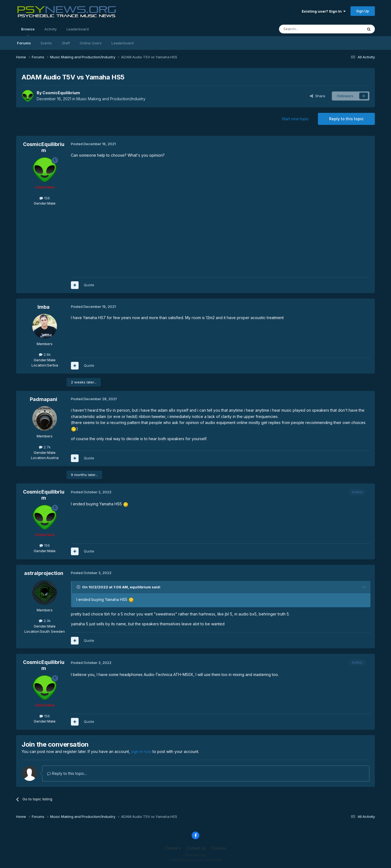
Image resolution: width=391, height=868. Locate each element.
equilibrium (140, 587)
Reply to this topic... (67, 773)
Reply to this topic (346, 119)
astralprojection (44, 573)
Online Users (91, 43)
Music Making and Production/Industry (111, 99)
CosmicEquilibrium (61, 93)
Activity (51, 29)
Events (46, 43)
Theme (173, 848)
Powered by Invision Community (196, 860)
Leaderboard (123, 43)
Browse (28, 31)
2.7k (45, 447)
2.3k (45, 621)
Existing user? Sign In (324, 11)
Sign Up (363, 11)
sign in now (141, 751)
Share (318, 96)
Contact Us (196, 848)
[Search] (307, 29)
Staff (66, 43)
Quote (89, 285)
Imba (44, 307)
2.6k (45, 354)
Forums (24, 43)
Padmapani (44, 399)
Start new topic (295, 119)
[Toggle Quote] (79, 587)
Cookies (219, 848)
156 (45, 198)
